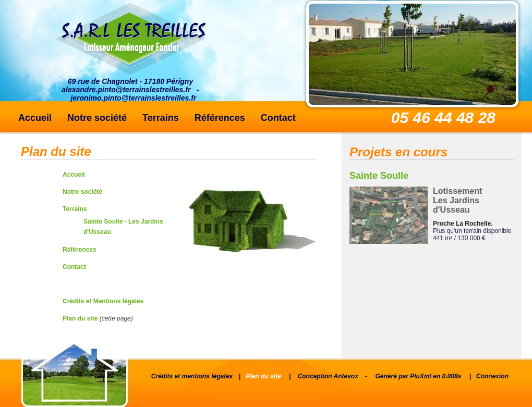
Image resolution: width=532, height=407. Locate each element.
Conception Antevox (328, 376)
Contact (278, 118)
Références (220, 118)
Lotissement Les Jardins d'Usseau (457, 200)
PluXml (421, 376)
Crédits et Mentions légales (103, 301)
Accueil (35, 118)
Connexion (492, 376)
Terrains (161, 118)
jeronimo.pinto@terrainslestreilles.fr (133, 98)
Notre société (97, 118)
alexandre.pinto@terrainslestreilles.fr (126, 90)
